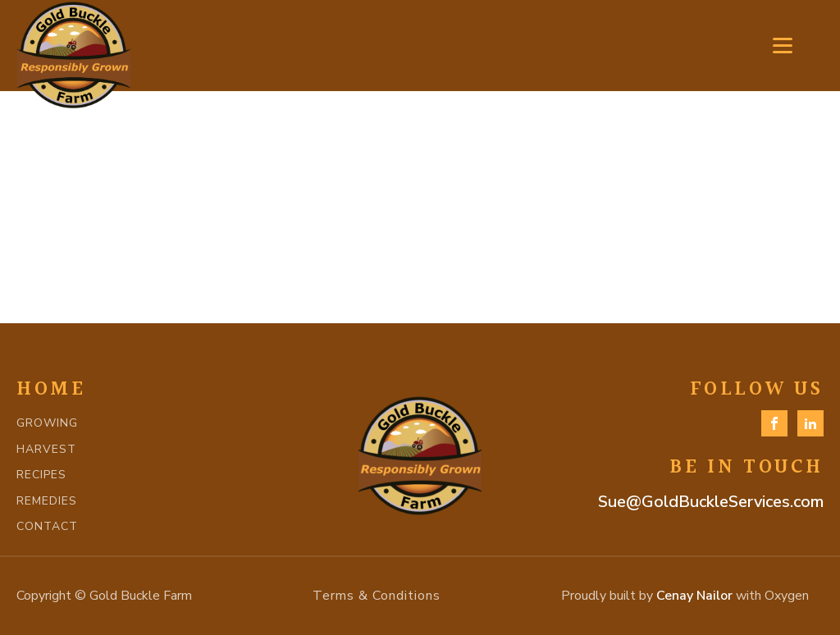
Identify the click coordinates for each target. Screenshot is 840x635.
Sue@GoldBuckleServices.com (711, 502)
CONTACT (47, 526)
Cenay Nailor (694, 596)
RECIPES (41, 475)
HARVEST (46, 449)
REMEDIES (47, 501)
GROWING (47, 423)
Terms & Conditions (377, 596)
